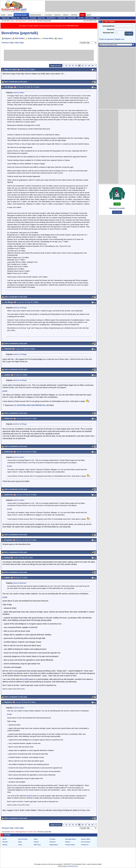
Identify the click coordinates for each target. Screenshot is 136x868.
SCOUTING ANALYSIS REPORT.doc (31, 405)
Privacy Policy (70, 845)
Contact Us (85, 845)
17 (86, 66)
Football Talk (62, 18)
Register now (120, 39)
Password (111, 29)
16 (83, 66)
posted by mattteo (18, 93)
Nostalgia (33, 18)
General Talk (72, 18)
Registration (54, 845)
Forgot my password (107, 39)
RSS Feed (37, 845)
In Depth (52, 839)
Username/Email (108, 26)
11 (66, 66)
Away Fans (41, 18)
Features (53, 842)
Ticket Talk (25, 18)
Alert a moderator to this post (16, 82)
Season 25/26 (85, 839)
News (36, 839)
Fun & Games (86, 842)
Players (68, 842)
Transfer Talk (15, 18)
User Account (23, 839)
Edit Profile (19, 38)
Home (12, 21)
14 (76, 66)
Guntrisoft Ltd (73, 866)
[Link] (5, 391)
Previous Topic (8, 43)
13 (73, 66)
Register (8, 38)
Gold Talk (80, 18)
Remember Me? (109, 33)
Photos (36, 842)
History (5, 845)
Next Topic (20, 43)
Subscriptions (90, 18)
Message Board (21, 21)
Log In (60, 38)
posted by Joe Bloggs (20, 308)
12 (70, 66)
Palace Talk (6, 18)
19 (92, 66)
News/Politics (51, 18)
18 (89, 66)
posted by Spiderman (19, 583)
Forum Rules (48, 38)
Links (20, 845)
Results (5, 842)
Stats (20, 842)
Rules (98, 18)
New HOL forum (73, 26)
